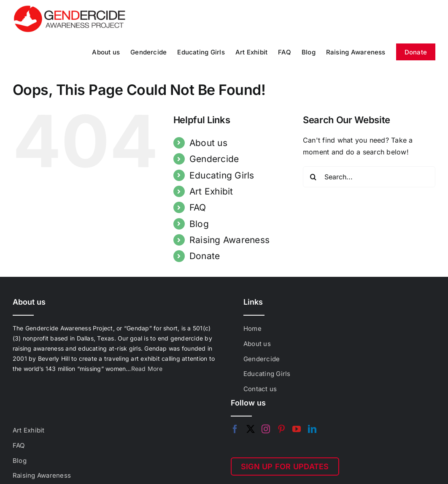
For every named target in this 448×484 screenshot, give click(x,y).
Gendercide (214, 159)
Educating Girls (222, 175)
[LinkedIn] (312, 429)
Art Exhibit (211, 191)
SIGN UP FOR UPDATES (285, 466)
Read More (147, 369)
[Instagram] (266, 429)
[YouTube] (297, 429)
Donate (205, 256)
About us (208, 143)
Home (252, 329)
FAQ (198, 207)
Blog (199, 224)
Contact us (260, 389)
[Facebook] (235, 429)
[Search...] (369, 177)
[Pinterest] (281, 429)
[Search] (313, 177)
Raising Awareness (229, 240)
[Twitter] (251, 429)
